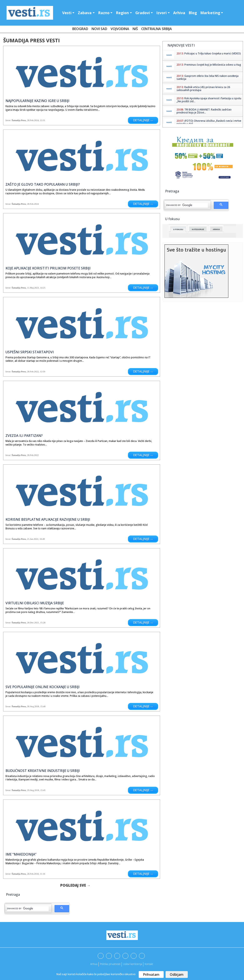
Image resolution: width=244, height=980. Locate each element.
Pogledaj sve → (75, 885)
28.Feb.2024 (33, 120)
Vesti (67, 13)
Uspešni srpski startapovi (30, 352)
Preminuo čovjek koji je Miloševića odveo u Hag (213, 65)
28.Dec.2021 (33, 623)
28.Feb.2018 (33, 874)
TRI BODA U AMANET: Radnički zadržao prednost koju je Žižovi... (204, 111)
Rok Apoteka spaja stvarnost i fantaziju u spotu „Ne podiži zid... (209, 100)
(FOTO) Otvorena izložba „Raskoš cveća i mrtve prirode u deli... (209, 122)
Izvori (161, 13)
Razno (104, 13)
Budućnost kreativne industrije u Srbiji (43, 771)
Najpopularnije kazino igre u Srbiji (37, 101)
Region (122, 13)
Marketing (210, 13)
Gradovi (143, 13)
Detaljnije (143, 120)
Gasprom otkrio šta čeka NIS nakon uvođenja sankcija (208, 77)
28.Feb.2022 (33, 371)
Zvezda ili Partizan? (24, 436)
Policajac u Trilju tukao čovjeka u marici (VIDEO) (213, 53)
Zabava (85, 13)
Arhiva (179, 13)
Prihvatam (151, 974)
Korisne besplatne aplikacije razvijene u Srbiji (48, 519)
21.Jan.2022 (33, 539)
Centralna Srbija (157, 29)
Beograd (80, 29)
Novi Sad (99, 29)
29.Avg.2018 (33, 790)
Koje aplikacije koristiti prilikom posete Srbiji (48, 268)
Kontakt (149, 964)
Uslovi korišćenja (133, 964)
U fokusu (178, 229)
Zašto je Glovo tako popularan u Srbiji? (43, 184)
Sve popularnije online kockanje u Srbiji (42, 687)
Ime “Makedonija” (21, 854)
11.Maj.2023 (33, 288)
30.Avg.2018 (33, 706)
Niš (135, 29)
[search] (28, 909)
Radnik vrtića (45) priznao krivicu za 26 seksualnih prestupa (203, 89)
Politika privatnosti (110, 964)
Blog (193, 13)
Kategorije (198, 229)
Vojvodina (120, 29)
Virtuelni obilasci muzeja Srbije (35, 603)
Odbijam (177, 974)
